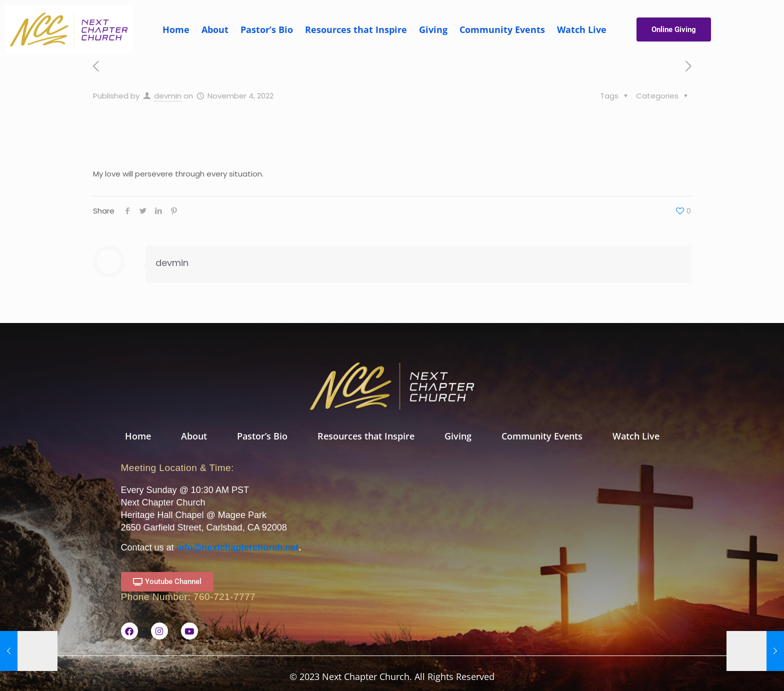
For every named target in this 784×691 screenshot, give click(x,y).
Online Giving (674, 29)
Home (176, 29)
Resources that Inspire (356, 29)
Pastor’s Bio (267, 29)
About (215, 29)
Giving (433, 29)
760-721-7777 (224, 597)
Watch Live (582, 29)
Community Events (502, 29)
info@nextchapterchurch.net (238, 547)
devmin (168, 96)
